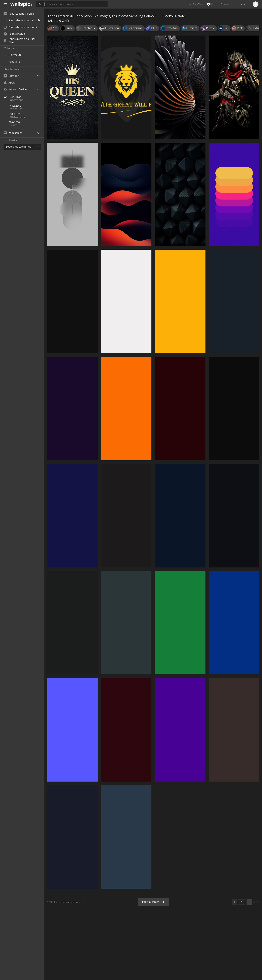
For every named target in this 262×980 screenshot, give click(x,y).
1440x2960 (26, 97)
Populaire (14, 62)
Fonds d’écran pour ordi (20, 27)
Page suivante (153, 902)
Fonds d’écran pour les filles (20, 41)
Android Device (15, 89)
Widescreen (13, 133)
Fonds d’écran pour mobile (22, 20)
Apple (10, 83)
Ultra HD (11, 76)
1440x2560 (15, 106)
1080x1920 (15, 114)
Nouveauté (15, 55)
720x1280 (14, 122)
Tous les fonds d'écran (19, 14)
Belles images (14, 34)
